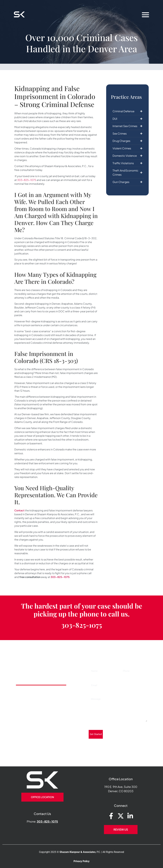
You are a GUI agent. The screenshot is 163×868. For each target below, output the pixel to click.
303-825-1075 (27, 180)
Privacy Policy (81, 861)
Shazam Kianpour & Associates (78, 852)
